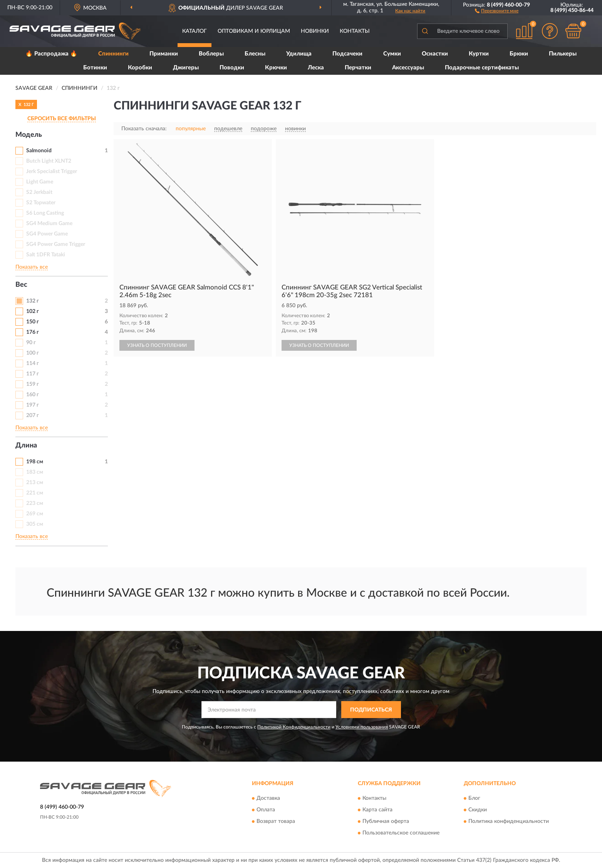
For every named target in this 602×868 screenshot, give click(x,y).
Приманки (164, 54)
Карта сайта (377, 810)
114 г (33, 363)
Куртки (479, 54)
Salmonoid (39, 151)
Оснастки (435, 54)
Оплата (266, 810)
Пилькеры (563, 54)
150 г (33, 322)
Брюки (519, 54)
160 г (33, 395)
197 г (33, 405)
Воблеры (211, 54)
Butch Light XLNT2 (49, 161)
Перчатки (358, 68)
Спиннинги (113, 54)
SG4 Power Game (47, 234)
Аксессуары (408, 68)
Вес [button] (21, 285)
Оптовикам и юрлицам (254, 31)
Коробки (140, 68)
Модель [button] (29, 135)
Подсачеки (347, 54)
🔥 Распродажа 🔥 (51, 54)
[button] (497, 10)
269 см (35, 514)
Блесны (255, 54)
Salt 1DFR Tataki (46, 255)
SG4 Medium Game (49, 224)
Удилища (299, 54)
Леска (316, 68)
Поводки (232, 68)
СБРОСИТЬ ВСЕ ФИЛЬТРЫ (62, 119)
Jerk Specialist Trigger (52, 172)
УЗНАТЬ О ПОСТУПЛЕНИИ (157, 345)
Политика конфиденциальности (509, 821)
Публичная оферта (386, 821)
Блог (474, 798)
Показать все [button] (32, 267)
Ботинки (95, 68)
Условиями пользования (362, 727)
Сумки (392, 54)
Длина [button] (26, 446)
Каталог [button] (195, 31)
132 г (33, 301)
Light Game (40, 182)
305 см (35, 524)
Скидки (478, 810)
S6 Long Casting (45, 213)
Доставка (268, 798)
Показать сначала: (144, 129)
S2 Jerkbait (39, 192)
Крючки (276, 68)
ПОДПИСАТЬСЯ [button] (371, 710)
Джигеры (186, 68)
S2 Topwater (41, 203)
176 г (33, 332)
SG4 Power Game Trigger (56, 244)
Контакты (355, 31)
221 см (35, 493)
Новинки (315, 31)
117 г (33, 374)
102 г (33, 311)
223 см (35, 503)
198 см (35, 462)
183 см (35, 472)
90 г (31, 343)
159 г (33, 384)
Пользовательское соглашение (401, 833)
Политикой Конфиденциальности (294, 727)
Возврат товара (276, 821)
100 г (33, 353)
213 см (35, 483)
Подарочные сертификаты (482, 68)
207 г (33, 415)
